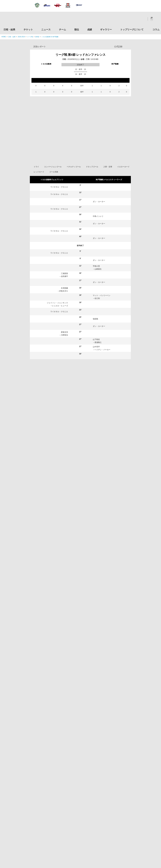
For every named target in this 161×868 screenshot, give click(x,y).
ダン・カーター (99, 212)
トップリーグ (25, 741)
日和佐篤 (96, 365)
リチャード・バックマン (105, 529)
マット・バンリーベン (102, 306)
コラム (156, 30)
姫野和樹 (64, 380)
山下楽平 (99, 544)
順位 (77, 30)
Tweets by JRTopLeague (83, 741)
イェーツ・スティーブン (53, 536)
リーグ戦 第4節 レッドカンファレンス (80, 55)
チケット (28, 30)
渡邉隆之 (98, 353)
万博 (88, 59)
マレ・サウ (47, 529)
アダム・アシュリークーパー (107, 536)
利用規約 (63, 847)
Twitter (127, 19)
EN (152, 20)
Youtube (142, 19)
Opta (128, 46)
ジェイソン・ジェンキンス (57, 314)
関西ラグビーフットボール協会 (135, 767)
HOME (4, 37)
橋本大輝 (99, 492)
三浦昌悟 (64, 284)
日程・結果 (9, 30)
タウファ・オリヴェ (60, 383)
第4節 (37, 37)
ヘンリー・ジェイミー (59, 403)
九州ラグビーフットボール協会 (135, 778)
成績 (90, 30)
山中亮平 (96, 358)
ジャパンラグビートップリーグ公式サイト (17, 20)
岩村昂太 (46, 605)
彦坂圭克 (64, 343)
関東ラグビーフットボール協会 (135, 756)
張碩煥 (95, 330)
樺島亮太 (46, 613)
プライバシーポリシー (79, 847)
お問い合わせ (98, 847)
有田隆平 (99, 456)
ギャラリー (106, 30)
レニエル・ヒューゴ (60, 317)
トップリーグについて (132, 30)
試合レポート (40, 46)
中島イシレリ (98, 227)
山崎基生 (98, 280)
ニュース (46, 30)
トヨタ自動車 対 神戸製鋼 (50, 37)
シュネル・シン (49, 485)
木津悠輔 (64, 299)
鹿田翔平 (99, 569)
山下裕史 (96, 350)
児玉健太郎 (97, 372)
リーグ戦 (30, 37)
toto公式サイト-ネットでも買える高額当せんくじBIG (135, 812)
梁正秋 (97, 368)
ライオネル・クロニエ (59, 198)
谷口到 (97, 309)
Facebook (135, 19)
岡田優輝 (47, 544)
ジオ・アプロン (49, 551)
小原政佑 (46, 620)
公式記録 (118, 46)
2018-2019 (21, 37)
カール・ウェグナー (51, 470)
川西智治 (64, 346)
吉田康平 (64, 287)
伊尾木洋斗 (64, 302)
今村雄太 (98, 375)
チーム (62, 30)
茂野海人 (47, 507)
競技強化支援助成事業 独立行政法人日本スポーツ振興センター (135, 823)
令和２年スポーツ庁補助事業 (135, 834)
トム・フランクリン (104, 478)
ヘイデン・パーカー (102, 361)
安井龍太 (98, 397)
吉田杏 (46, 500)
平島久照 (96, 277)
